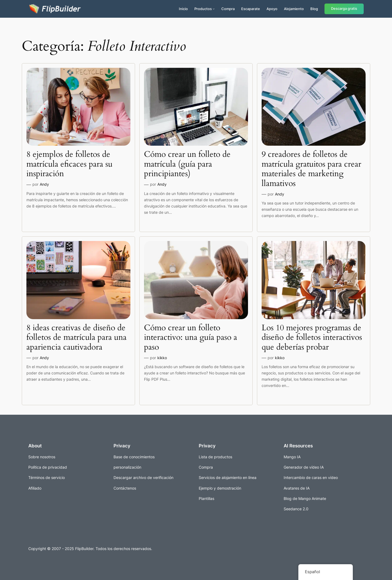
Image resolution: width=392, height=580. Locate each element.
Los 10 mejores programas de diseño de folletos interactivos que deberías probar (312, 338)
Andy (44, 184)
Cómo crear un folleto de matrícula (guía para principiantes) (187, 164)
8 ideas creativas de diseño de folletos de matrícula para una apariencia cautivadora (76, 338)
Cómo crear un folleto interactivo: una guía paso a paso (191, 338)
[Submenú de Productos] (214, 9)
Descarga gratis (344, 9)
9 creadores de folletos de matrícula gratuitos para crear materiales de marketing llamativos (311, 169)
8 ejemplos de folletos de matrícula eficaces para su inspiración (69, 164)
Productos (203, 9)
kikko (162, 358)
